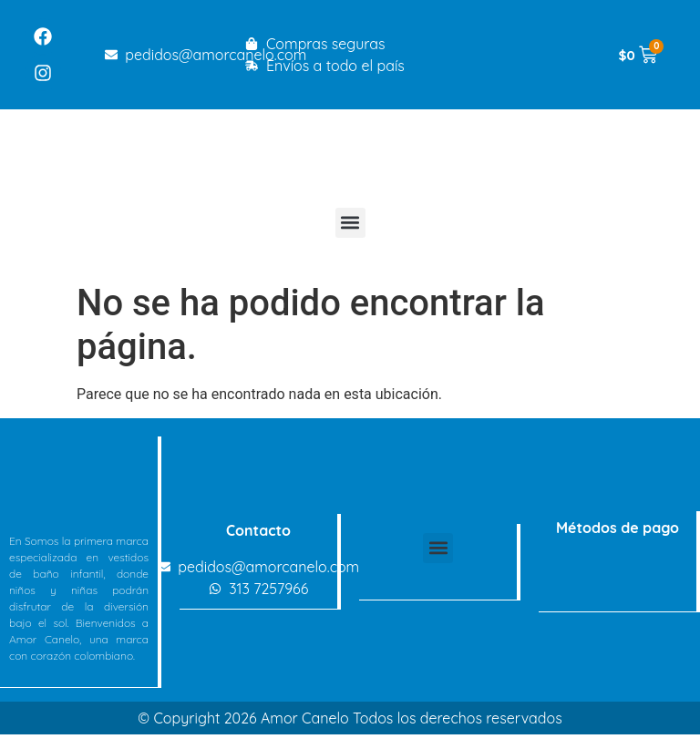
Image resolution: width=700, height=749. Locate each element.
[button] (350, 223)
